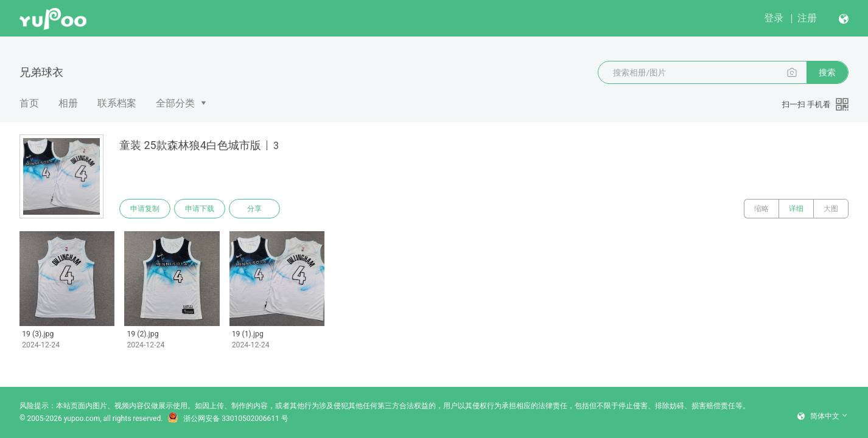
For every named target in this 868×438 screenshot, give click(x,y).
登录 (774, 18)
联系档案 (117, 103)
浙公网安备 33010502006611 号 (228, 419)
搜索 (827, 72)
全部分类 (175, 103)
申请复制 (145, 209)
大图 (831, 209)
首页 (29, 103)
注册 (807, 18)
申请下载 (200, 209)
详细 (796, 209)
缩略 (761, 209)
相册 (68, 103)
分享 (254, 209)
